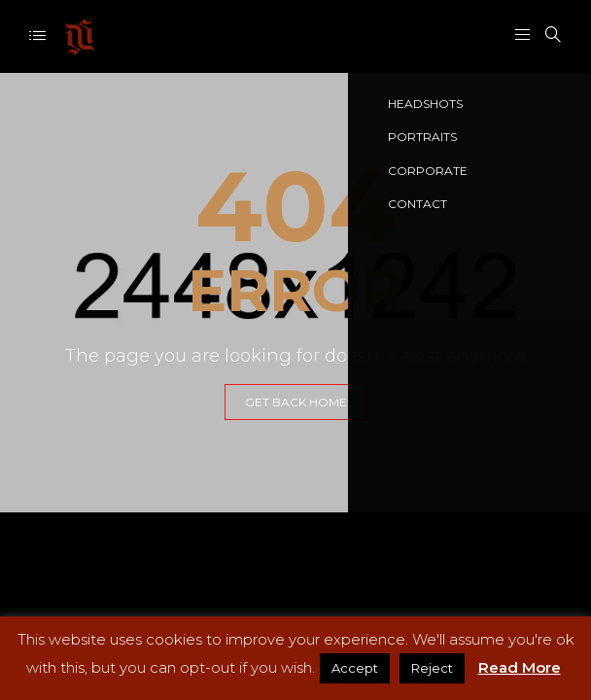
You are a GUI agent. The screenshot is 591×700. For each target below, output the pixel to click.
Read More (520, 667)
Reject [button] (432, 668)
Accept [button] (355, 668)
